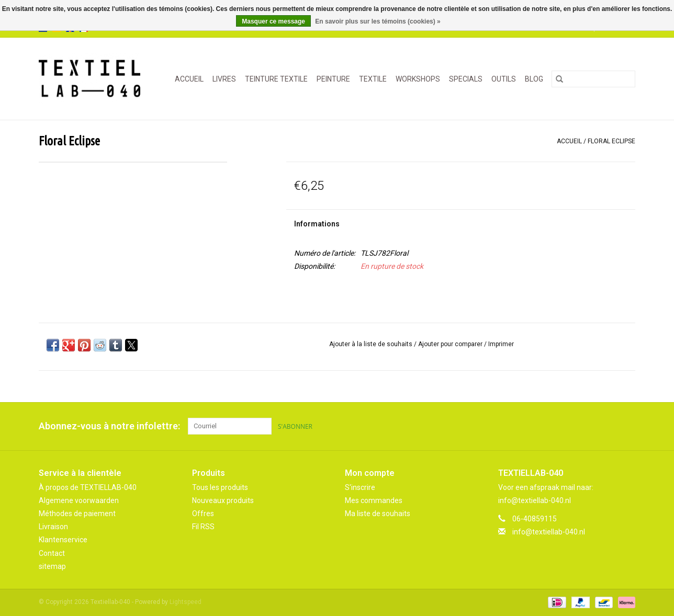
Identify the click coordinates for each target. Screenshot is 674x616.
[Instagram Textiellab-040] (627, 426)
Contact (52, 553)
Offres (203, 514)
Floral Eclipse (611, 141)
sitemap (52, 566)
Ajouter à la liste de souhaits (372, 344)
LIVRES (224, 79)
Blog (534, 79)
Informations (317, 224)
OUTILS (504, 79)
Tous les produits (220, 487)
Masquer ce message (273, 21)
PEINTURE (333, 79)
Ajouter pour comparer (451, 344)
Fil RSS (203, 527)
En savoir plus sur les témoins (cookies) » (378, 21)
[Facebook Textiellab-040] (590, 426)
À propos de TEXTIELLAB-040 (88, 487)
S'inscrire (360, 487)
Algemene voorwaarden (79, 500)
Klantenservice (63, 540)
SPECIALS (466, 79)
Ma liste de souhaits (378, 514)
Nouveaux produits (223, 500)
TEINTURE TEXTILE (276, 79)
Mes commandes (374, 500)
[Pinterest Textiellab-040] (609, 426)
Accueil (189, 79)
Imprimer (501, 344)
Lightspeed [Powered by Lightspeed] (186, 602)
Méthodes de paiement (77, 514)
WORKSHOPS (418, 79)
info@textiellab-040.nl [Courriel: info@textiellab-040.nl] (549, 532)
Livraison (53, 527)
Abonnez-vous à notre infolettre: (109, 426)
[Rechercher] (593, 79)
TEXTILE (373, 79)
